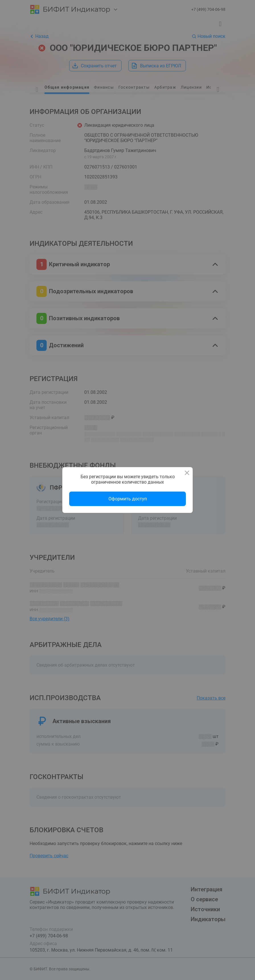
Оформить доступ (128, 499)
